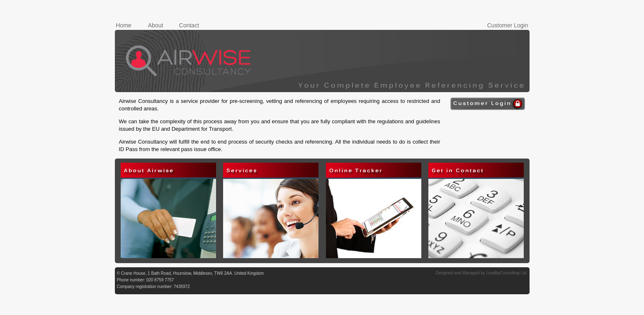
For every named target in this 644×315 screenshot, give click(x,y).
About (156, 25)
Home (124, 25)
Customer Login (508, 25)
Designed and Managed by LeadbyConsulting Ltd (481, 273)
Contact (189, 25)
